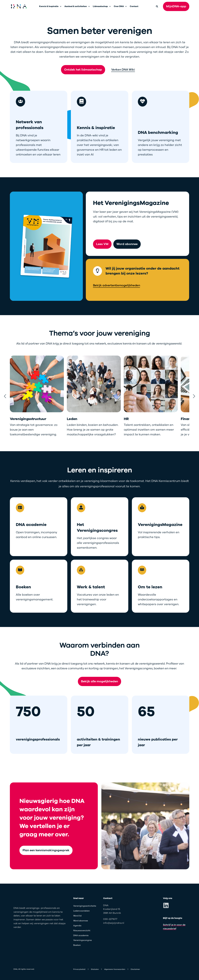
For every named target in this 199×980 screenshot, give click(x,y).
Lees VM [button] (102, 244)
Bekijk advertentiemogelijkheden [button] (117, 285)
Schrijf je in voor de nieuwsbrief (174, 927)
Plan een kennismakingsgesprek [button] (46, 850)
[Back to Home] (19, 6)
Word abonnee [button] (127, 244)
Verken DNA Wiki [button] (123, 70)
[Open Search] (157, 6)
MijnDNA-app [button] (176, 6)
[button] (5, 396)
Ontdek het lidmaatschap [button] (83, 70)
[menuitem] (61, 6)
